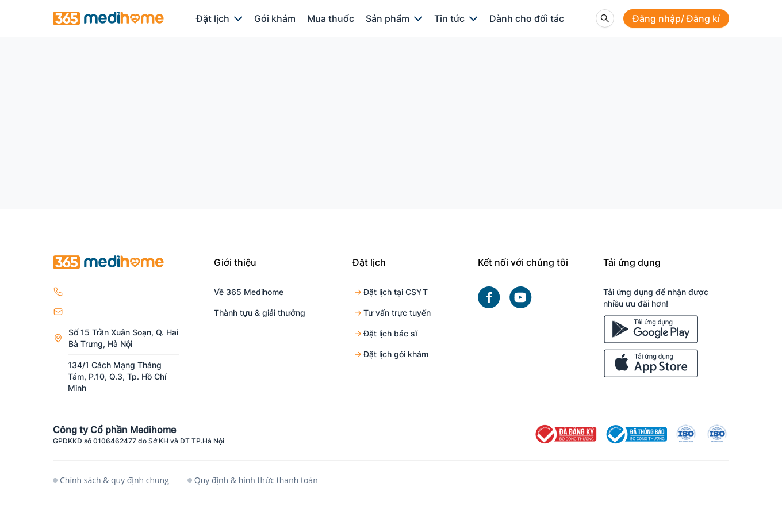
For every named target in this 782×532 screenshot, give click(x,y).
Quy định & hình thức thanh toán (253, 480)
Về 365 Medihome (249, 292)
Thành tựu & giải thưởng (260, 313)
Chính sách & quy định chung (111, 480)
